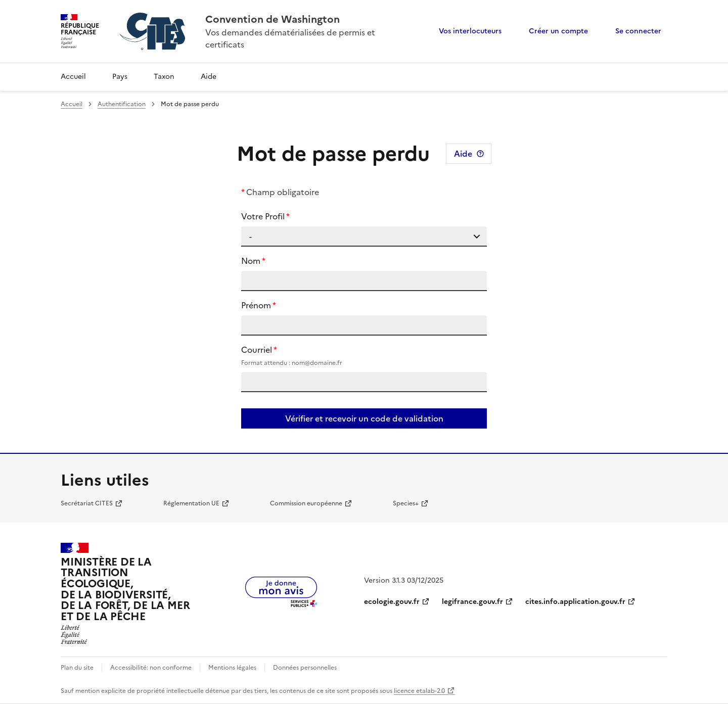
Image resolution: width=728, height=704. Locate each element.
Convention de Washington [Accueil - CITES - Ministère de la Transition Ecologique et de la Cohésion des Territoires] (272, 19)
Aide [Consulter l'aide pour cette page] (463, 154)
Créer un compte (558, 31)
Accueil (73, 77)
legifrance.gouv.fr (472, 602)
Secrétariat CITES (87, 503)
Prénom (256, 305)
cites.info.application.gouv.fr (575, 602)
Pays (120, 77)
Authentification (122, 104)
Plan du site (77, 668)
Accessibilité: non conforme (151, 668)
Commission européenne (306, 503)
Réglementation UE (191, 503)
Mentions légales (232, 668)
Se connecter (638, 31)
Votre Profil (263, 216)
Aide (209, 77)
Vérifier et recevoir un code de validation (364, 418)
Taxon (164, 77)
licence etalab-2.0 (419, 691)
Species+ (406, 503)
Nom (251, 261)
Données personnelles (305, 668)
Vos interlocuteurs (470, 31)
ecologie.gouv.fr (392, 602)
